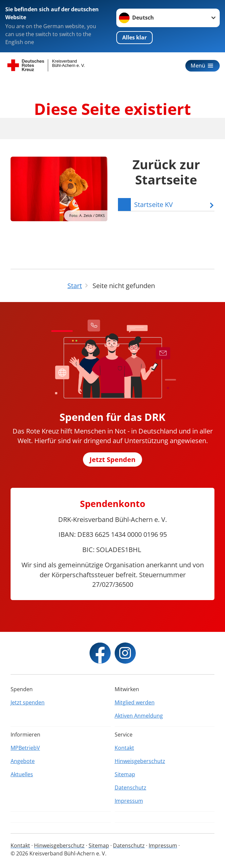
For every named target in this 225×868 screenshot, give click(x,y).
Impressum (129, 801)
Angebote (23, 761)
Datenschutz (131, 788)
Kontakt (124, 748)
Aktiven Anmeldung (139, 716)
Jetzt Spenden (112, 460)
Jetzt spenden (28, 702)
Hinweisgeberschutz (140, 761)
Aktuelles (22, 774)
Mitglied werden (135, 702)
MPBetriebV (25, 748)
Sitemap (125, 774)
